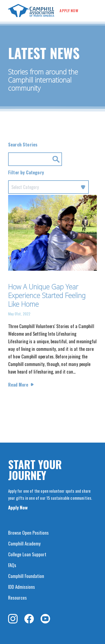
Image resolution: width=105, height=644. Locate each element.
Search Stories (23, 144)
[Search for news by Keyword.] (35, 159)
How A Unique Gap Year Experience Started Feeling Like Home (47, 295)
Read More (18, 385)
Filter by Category (26, 172)
